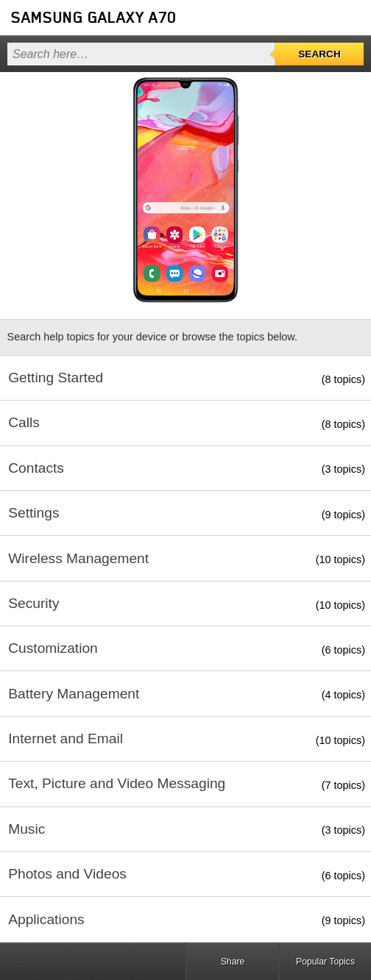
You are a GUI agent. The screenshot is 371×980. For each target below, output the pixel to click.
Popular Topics (325, 962)
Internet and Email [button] (66, 738)
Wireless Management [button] (78, 558)
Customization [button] (53, 648)
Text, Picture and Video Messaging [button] (117, 783)
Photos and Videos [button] (67, 874)
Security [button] (33, 603)
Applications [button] (46, 919)
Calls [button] (24, 422)
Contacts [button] (36, 468)
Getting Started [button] (56, 378)
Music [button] (26, 829)
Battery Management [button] (74, 694)
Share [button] (233, 962)
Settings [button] (33, 513)
